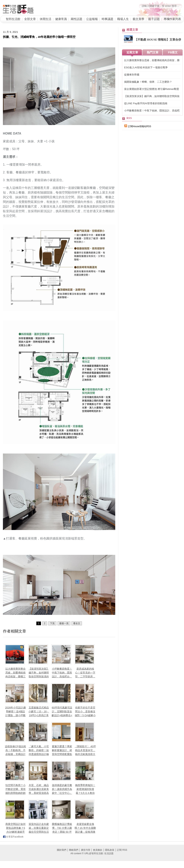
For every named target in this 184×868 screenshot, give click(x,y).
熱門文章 (153, 52)
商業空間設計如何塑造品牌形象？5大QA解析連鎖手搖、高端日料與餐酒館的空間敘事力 (15, 832)
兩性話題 (77, 19)
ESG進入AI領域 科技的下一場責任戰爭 (146, 67)
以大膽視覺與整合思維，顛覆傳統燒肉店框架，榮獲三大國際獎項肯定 (152, 60)
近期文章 (132, 52)
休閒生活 (46, 19)
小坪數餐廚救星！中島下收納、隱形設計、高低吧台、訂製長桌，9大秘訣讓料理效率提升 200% (152, 111)
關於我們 (62, 850)
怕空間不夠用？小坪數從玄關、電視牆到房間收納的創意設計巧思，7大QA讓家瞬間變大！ (15, 793)
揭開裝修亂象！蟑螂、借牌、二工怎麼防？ (148, 82)
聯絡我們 (74, 850)
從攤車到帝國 (132, 75)
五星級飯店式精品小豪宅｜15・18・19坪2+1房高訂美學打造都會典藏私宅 (39, 715)
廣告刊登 (86, 850)
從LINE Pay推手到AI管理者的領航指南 (146, 103)
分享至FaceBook (15, 837)
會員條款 (98, 850)
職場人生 (123, 19)
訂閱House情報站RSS (138, 126)
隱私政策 (110, 850)
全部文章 (30, 19)
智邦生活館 (13, 19)
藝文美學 (138, 19)
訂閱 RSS (122, 850)
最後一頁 (64, 623)
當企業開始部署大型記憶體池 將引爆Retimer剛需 (152, 89)
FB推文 (173, 52)
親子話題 (154, 19)
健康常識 (61, 19)
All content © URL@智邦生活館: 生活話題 (92, 853)
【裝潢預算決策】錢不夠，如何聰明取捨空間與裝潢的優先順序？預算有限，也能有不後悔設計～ (152, 96)
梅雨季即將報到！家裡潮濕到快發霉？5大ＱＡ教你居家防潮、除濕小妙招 (85, 793)
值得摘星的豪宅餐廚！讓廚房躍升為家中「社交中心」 (62, 789)
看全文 (77, 623)
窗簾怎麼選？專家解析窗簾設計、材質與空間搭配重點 (62, 750)
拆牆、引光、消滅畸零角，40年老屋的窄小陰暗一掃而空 (39, 37)
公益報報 (92, 19)
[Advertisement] (151, 200)
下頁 (52, 623)
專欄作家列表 (172, 19)
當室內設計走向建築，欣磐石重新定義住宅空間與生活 (39, 828)
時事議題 (107, 19)
